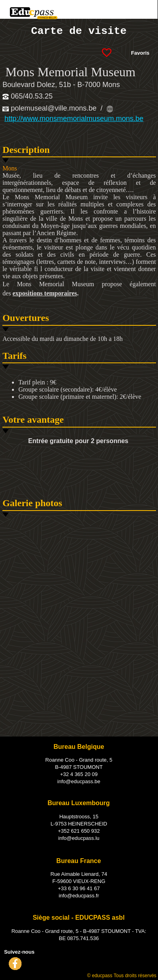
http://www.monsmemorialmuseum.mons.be (74, 119)
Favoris (140, 53)
